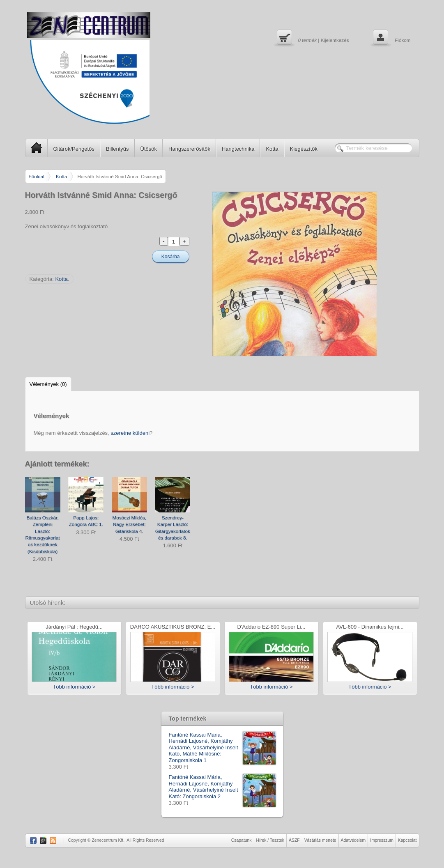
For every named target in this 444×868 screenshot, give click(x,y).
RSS (53, 840)
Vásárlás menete (320, 840)
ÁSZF (294, 840)
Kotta (272, 149)
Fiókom (391, 38)
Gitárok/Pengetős (74, 149)
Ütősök (149, 149)
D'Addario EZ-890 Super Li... (271, 627)
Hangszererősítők (189, 149)
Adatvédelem (353, 840)
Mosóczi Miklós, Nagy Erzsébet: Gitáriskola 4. (129, 524)
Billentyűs (117, 149)
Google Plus (43, 840)
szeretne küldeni (130, 433)
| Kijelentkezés (312, 38)
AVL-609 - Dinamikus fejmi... (370, 627)
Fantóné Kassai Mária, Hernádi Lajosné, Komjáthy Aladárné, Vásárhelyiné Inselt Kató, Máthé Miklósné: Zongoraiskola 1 (222, 748)
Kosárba (171, 257)
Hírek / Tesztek (270, 840)
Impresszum (382, 840)
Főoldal (37, 176)
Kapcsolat (407, 840)
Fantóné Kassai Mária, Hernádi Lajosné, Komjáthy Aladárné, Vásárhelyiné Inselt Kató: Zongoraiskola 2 (222, 787)
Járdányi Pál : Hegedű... (74, 627)
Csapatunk (242, 840)
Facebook (33, 840)
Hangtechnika (238, 149)
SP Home (34, 148)
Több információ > (74, 687)
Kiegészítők (304, 149)
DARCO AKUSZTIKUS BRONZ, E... (173, 627)
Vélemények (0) (48, 384)
